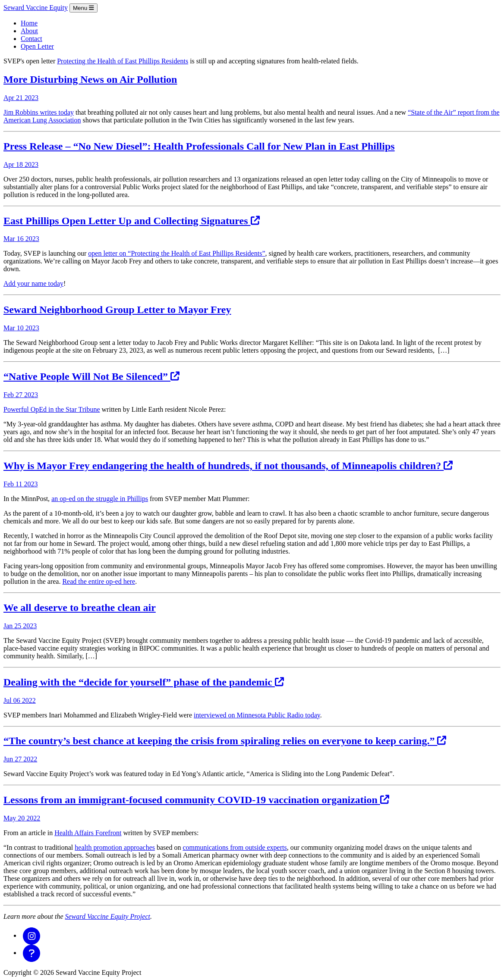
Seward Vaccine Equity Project (108, 916)
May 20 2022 (22, 818)
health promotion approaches (115, 847)
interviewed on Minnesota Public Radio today (257, 715)
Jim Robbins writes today (39, 112)
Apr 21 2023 (21, 98)
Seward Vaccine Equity (36, 8)
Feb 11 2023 (20, 484)
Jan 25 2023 (20, 626)
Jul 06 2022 (20, 700)
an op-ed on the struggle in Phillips (100, 499)
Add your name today (33, 283)
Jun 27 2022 (20, 759)
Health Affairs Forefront (88, 833)
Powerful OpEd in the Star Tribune (52, 409)
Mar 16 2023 (21, 239)
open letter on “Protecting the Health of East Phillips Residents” (176, 253)
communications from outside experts (235, 847)
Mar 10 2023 (21, 328)
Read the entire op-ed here (99, 581)
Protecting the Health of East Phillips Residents (123, 61)
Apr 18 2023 (21, 164)
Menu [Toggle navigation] (83, 8)
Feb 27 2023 (21, 395)
